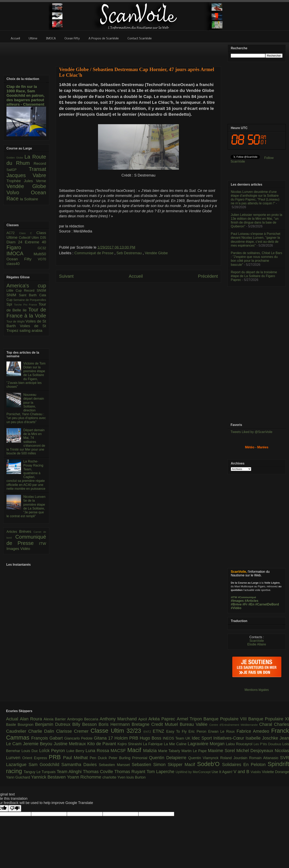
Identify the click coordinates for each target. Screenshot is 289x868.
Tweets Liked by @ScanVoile (252, 432)
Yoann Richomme (85, 777)
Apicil (143, 719)
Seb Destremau (130, 253)
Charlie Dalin (42, 731)
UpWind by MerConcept (194, 772)
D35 (43, 238)
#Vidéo (236, 608)
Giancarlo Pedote (79, 738)
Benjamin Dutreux (54, 724)
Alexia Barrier (55, 719)
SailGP (18, 170)
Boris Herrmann (115, 724)
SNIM (13, 295)
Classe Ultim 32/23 (117, 731)
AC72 (13, 233)
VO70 (42, 259)
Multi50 (40, 254)
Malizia (151, 751)
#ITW (234, 597)
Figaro (22, 247)
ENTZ (148, 732)
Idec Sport (203, 738)
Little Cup (15, 291)
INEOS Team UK (177, 738)
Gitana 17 (104, 738)
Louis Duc (30, 751)
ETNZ (160, 731)
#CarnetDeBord (267, 604)
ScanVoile (257, 641)
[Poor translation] (15, 808)
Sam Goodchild (45, 764)
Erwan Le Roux (222, 731)
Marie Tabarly (170, 751)
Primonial (141, 758)
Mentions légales (257, 690)
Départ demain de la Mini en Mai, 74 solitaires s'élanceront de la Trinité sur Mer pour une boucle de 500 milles (26, 442)
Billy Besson (85, 724)
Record (40, 163)
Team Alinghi (70, 772)
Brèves (26, 531)
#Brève (236, 604)
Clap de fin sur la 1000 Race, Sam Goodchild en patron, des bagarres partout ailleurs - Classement (25, 95)
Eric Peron (198, 731)
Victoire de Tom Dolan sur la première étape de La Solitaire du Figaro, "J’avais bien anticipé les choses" (26, 375)
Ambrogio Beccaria (83, 719)
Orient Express (35, 758)
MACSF (119, 751)
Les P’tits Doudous (268, 744)
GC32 (42, 248)
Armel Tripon (190, 719)
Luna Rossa (98, 751)
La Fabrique (153, 744)
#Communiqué (247, 597)
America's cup (26, 286)
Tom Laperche (161, 772)
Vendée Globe (156, 253)
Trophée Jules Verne (26, 181)
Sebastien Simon (150, 764)
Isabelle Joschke (263, 738)
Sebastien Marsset (115, 765)
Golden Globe (15, 158)
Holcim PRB (127, 738)
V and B (242, 772)
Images (13, 549)
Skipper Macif (182, 764)
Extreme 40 (35, 242)
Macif (135, 750)
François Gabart (48, 738)
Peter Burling (120, 758)
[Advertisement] (138, 52)
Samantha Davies (80, 764)
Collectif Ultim (29, 238)
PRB (56, 757)
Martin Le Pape (195, 751)
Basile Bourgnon (21, 725)
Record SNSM (35, 291)
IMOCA (20, 253)
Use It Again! (223, 772)
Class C (28, 233)
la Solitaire (29, 199)
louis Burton (136, 777)
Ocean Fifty (22, 259)
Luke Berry (76, 751)
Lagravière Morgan (207, 744)
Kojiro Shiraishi (130, 744)
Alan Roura (32, 719)
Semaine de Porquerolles (30, 300)
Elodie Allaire (257, 644)
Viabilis (256, 772)
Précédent (208, 276)
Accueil (136, 276)
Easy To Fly (177, 731)
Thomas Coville (99, 772)
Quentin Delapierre (169, 758)
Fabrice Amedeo (254, 731)
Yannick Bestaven (49, 777)
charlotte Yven (114, 777)
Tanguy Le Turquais (40, 772)
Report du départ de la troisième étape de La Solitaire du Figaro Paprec (254, 276)
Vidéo (25, 549)
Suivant (66, 276)
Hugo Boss (151, 738)
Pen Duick (99, 758)
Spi (10, 304)
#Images (237, 601)
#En (251, 604)
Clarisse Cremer (73, 731)
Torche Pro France (26, 305)
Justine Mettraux (70, 744)
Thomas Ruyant (130, 772)
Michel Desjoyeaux (255, 751)
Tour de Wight (16, 322)
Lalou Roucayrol (240, 744)
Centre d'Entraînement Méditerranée (234, 725)
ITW (43, 544)
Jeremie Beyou (38, 744)
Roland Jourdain (235, 758)
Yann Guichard (19, 777)
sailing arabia (31, 330)
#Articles (252, 601)
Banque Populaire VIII (226, 719)
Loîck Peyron (53, 751)
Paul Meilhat (76, 758)
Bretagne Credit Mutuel (156, 724)
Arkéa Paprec (163, 719)
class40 (13, 264)
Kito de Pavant (102, 744)
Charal (267, 724)
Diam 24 (16, 242)
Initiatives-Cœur (229, 738)
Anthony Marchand (119, 719)
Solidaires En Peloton (245, 764)
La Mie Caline (176, 744)
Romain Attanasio (265, 758)
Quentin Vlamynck (204, 758)
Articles (13, 532)
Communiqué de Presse (94, 253)
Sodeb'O (210, 764)
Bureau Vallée (195, 724)
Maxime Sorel (222, 751)
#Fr (245, 604)
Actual (13, 719)
